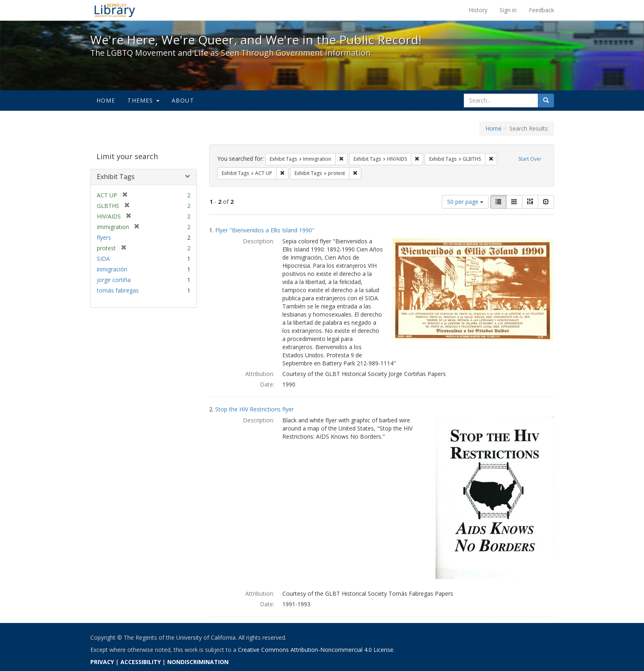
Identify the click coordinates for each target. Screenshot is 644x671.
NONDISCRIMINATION (198, 662)
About (183, 100)
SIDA (103, 259)
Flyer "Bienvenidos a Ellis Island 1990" (265, 230)
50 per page (465, 202)
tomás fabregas (118, 290)
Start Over (530, 159)
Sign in (508, 10)
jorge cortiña (114, 280)
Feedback (541, 10)
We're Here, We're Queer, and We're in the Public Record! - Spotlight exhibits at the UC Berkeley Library (115, 10)
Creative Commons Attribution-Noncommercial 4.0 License (316, 650)
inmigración (112, 269)
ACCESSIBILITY (141, 662)
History (478, 10)
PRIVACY (102, 662)
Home (106, 100)
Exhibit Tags (116, 177)
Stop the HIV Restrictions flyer (254, 409)
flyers (104, 237)
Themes (143, 100)
